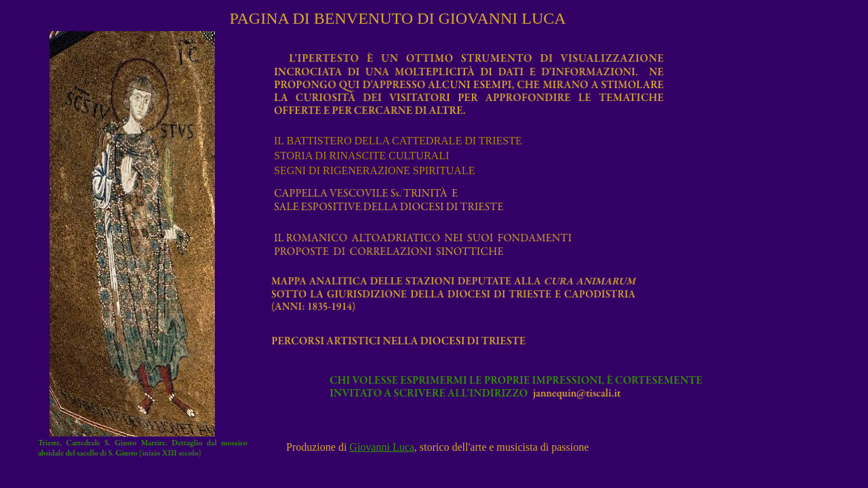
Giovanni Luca (382, 447)
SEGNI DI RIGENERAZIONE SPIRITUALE (376, 170)
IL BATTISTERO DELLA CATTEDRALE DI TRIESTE (399, 141)
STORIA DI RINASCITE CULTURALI (363, 156)
